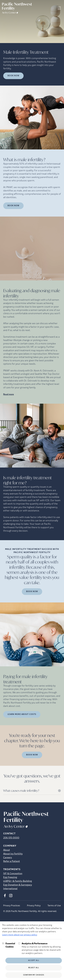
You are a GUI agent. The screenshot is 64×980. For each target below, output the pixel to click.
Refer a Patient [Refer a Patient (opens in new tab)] (12, 861)
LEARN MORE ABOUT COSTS (22, 714)
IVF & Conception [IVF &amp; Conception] (13, 874)
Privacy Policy (34, 905)
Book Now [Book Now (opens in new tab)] (13, 76)
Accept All (34, 960)
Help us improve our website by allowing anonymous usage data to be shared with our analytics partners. (42, 948)
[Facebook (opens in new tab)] (5, 896)
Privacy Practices (12, 905)
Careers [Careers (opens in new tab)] (8, 858)
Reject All (34, 968)
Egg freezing (10, 877)
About (7, 850)
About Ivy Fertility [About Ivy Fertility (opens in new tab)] (13, 854)
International (10, 889)
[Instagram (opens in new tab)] (11, 896)
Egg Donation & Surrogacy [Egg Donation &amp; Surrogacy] (18, 885)
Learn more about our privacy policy (20, 935)
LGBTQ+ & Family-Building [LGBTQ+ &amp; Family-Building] (18, 881)
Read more (9, 395)
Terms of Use (54, 905)
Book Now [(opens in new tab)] (13, 206)
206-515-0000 (11, 838)
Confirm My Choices (34, 975)
